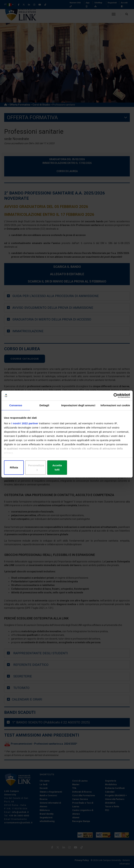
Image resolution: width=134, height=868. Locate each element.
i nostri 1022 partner (25, 426)
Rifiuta (25, 468)
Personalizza (67, 468)
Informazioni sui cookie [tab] (115, 408)
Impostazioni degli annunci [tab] (78, 408)
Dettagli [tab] (44, 408)
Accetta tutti (109, 468)
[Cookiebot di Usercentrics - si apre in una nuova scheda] (115, 398)
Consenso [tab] (16, 408)
